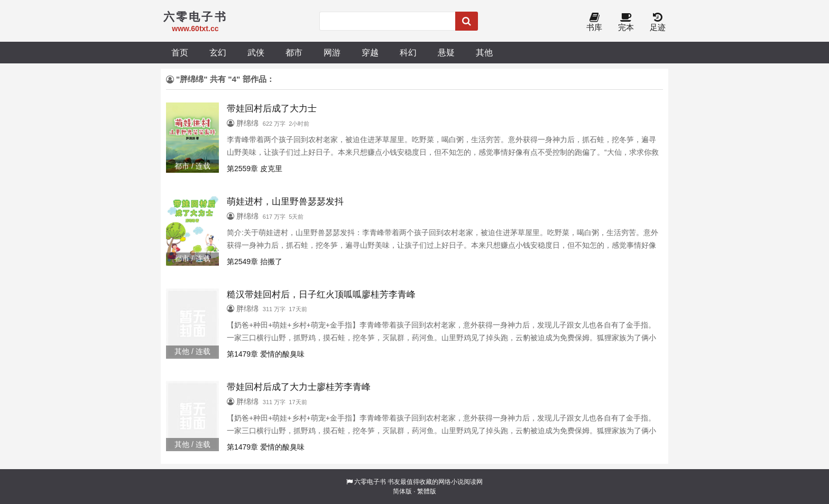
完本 (626, 22)
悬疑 (446, 52)
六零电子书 (370, 482)
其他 (484, 52)
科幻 (408, 52)
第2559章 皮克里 (255, 169)
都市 (294, 52)
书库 (594, 22)
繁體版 (427, 491)
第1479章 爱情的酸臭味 (266, 354)
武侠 (256, 52)
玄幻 (218, 52)
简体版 (402, 491)
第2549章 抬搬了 (255, 262)
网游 (332, 52)
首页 (180, 52)
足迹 (658, 22)
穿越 (370, 52)
